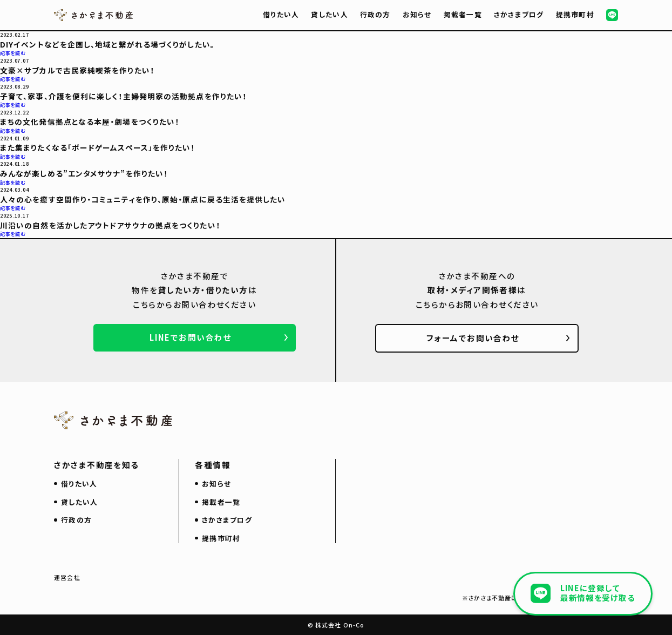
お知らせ (417, 14)
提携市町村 (575, 14)
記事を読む (13, 53)
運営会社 (67, 577)
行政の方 (375, 14)
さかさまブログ (519, 14)
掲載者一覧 (463, 14)
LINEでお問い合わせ (191, 337)
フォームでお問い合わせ (473, 338)
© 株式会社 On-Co (336, 625)
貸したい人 (329, 14)
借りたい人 (281, 14)
